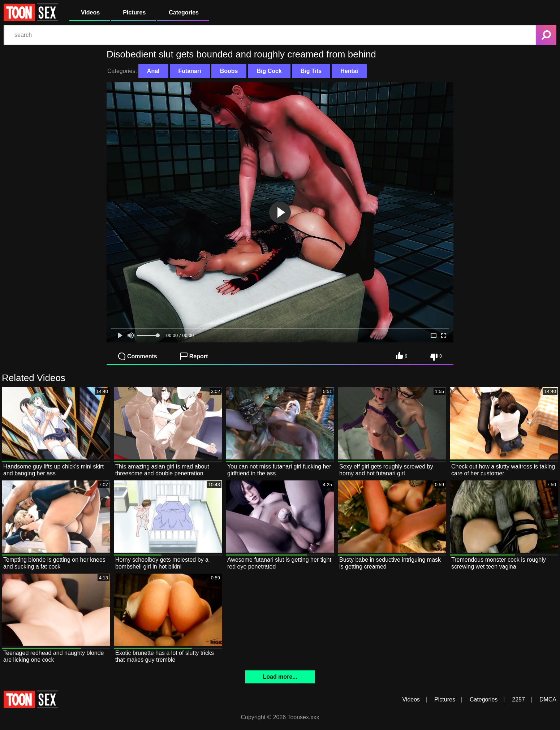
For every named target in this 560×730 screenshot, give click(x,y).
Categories (184, 12)
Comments (138, 356)
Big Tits (311, 71)
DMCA (548, 699)
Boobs (229, 71)
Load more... (280, 677)
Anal (153, 71)
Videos (90, 12)
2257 (518, 699)
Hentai (349, 71)
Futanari (190, 71)
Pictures (134, 12)
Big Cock (269, 71)
